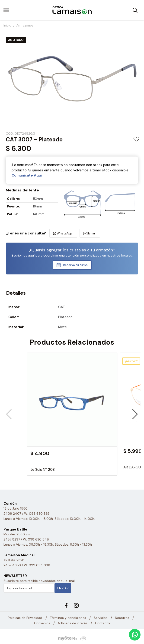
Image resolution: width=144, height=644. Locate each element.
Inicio (7, 25)
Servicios (101, 618)
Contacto (102, 623)
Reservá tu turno (75, 265)
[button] (135, 414)
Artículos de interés (73, 623)
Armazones (25, 25)
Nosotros (122, 618)
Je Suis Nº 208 (43, 469)
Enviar (63, 588)
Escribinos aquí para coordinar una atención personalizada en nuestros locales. (72, 255)
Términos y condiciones (68, 618)
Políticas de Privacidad (25, 618)
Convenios (42, 623)
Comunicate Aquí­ (27, 175)
